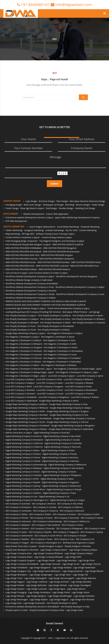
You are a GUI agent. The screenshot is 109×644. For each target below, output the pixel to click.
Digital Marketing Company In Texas (59, 493)
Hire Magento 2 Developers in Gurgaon (24, 347)
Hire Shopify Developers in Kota (55, 319)
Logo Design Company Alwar (19, 557)
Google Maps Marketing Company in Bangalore (73, 426)
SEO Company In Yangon (17, 543)
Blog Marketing (12, 234)
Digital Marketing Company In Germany (60, 457)
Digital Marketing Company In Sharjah (64, 489)
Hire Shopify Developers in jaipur (21, 315)
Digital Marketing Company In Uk (54, 497)
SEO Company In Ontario (17, 528)
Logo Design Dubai (75, 610)
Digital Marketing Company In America (23, 436)
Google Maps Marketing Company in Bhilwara (27, 408)
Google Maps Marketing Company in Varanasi (74, 418)
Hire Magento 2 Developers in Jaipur (22, 337)
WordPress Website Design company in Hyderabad (29, 280)
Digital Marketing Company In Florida (60, 454)
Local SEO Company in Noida (78, 386)
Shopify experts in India (16, 610)
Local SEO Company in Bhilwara (78, 379)
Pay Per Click (71, 230)
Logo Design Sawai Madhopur (46, 571)
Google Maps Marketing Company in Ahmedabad (28, 418)
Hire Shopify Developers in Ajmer (88, 315)
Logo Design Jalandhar (81, 582)
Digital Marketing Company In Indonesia (60, 461)
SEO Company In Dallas (16, 514)
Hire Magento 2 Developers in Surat (60, 355)
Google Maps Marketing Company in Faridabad (27, 426)
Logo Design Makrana (86, 578)
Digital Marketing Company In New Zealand (64, 468)
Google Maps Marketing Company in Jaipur (25, 333)
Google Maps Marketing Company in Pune (69, 415)
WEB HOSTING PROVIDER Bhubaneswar (61, 252)
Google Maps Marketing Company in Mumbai (26, 415)
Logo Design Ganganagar (41, 575)
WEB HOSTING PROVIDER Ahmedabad (23, 252)
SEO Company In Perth (95, 528)
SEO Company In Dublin (89, 514)
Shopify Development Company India (47, 610)
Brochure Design (47, 201)
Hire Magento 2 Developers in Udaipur (65, 333)
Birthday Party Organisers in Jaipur (79, 543)
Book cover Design (32, 205)
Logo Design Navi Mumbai (82, 599)
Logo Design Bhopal (15, 596)
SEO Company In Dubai (40, 514)
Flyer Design (62, 201)
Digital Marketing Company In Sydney (23, 486)
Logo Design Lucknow (36, 589)
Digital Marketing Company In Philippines (62, 475)
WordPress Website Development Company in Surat (80, 294)
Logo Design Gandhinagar (60, 596)
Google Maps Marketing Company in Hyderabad (71, 429)
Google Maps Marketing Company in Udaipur (71, 408)
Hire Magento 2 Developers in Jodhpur (23, 340)
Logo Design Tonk (14, 578)
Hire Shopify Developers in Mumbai (89, 323)
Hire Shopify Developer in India (75, 607)
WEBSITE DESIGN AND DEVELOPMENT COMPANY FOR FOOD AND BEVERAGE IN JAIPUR (45, 305)
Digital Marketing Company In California (24, 443)
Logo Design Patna (61, 592)
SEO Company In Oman (73, 525)
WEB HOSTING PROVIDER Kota (20, 266)
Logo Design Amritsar (59, 582)
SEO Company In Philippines (69, 528)
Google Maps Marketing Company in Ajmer (59, 401)
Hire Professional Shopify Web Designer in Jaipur (28, 244)
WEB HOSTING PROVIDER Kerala (20, 262)
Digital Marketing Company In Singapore (60, 482)
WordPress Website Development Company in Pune (29, 287)
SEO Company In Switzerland (19, 536)
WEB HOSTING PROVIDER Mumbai (53, 262)
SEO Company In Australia (18, 504)
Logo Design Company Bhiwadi (48, 557)
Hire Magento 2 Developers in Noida (60, 347)
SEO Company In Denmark (72, 511)
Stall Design (51, 208)
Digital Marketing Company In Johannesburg (26, 465)
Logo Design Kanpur (15, 589)
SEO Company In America (43, 504)
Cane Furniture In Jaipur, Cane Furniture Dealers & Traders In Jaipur (37, 273)
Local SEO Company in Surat (50, 394)
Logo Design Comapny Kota (18, 553)
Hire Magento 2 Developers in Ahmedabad (63, 351)
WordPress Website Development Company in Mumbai (31, 291)
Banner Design (83, 205)
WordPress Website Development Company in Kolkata (31, 298)
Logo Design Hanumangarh (61, 578)
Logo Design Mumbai (66, 560)
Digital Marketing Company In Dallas (22, 450)
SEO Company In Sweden (17, 539)
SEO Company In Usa (64, 539)
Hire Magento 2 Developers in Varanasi (23, 355)
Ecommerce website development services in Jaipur (29, 217)
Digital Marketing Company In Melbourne (67, 465)
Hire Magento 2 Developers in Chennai (23, 358)
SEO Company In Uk (85, 539)
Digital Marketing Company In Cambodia (63, 443)
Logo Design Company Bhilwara (48, 553)
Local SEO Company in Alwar (50, 383)
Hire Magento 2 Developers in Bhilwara (24, 344)
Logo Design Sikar (62, 575)
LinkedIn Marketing (54, 230)
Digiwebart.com (63, 638)
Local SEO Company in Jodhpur (20, 379)
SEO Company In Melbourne (76, 521)
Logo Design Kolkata (62, 568)
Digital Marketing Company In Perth (22, 479)
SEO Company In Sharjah (75, 536)
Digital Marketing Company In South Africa (25, 489)
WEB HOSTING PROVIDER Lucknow (52, 266)
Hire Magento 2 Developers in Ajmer (58, 337)
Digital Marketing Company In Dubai (58, 450)
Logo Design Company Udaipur (79, 553)
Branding (70, 205)
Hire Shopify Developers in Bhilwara (88, 319)
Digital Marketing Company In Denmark (62, 447)
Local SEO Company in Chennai (79, 394)
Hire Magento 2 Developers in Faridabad (62, 358)
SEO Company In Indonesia (18, 521)
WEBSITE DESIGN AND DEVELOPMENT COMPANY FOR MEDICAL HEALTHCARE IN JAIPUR (46, 301)
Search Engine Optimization (42, 227)
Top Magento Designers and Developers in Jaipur (62, 241)
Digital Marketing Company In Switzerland (61, 486)
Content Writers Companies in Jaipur (22, 237)
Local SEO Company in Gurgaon (48, 386)
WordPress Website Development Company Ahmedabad (32, 284)
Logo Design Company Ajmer (54, 550)
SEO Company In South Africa (48, 536)
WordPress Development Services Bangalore (77, 276)
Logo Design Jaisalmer (72, 571)
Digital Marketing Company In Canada (62, 440)
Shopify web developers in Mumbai (22, 550)
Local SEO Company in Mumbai (20, 390)
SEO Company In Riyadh (40, 532)
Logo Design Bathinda (36, 585)
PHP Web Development (16, 221)
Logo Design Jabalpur (36, 596)
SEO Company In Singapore (66, 532)
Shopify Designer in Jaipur (51, 546)
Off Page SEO (28, 234)
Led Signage (94, 312)
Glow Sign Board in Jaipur (32, 208)
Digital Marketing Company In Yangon (67, 500)
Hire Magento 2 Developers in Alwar (22, 365)
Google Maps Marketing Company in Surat (25, 422)
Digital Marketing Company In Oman (22, 472)
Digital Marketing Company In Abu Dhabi (62, 436)
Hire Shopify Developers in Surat (21, 330)
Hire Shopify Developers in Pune (20, 326)
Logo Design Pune (86, 560)
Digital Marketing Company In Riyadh (23, 482)
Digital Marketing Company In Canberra (24, 447)
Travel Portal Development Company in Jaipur (69, 308)
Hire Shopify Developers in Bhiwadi (22, 323)
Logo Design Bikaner (94, 571)
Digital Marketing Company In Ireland (23, 461)
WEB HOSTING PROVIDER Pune (84, 266)
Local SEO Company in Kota (49, 379)
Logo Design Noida (46, 560)
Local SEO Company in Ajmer (90, 376)
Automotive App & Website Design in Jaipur (25, 308)
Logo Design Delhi (73, 557)
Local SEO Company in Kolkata (85, 397)
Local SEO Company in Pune (49, 390)
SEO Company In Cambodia (18, 511)
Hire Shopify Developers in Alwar (55, 323)
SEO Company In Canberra (45, 511)
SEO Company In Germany (66, 518)
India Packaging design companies (21, 241)
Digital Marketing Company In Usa (21, 497)
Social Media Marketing (68, 227)
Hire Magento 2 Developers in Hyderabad (62, 362)
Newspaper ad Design (53, 205)
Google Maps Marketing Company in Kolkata (26, 429)
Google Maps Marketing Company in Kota (68, 404)
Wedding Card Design (85, 208)
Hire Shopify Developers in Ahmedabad (56, 326)
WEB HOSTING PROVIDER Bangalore (60, 248)
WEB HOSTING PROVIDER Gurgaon (57, 255)
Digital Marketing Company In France (23, 457)
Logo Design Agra (57, 589)
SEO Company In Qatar (16, 532)
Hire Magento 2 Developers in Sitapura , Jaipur (77, 372)
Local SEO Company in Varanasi (20, 394)
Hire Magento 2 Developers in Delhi (60, 344)
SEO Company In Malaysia (18, 525)
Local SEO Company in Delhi (19, 386)
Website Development (33, 214)
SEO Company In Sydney (92, 532)
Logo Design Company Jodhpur (83, 550)
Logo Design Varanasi (50, 564)
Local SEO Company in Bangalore (53, 397)
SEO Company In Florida (17, 518)
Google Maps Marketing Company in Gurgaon (68, 411)
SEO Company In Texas (41, 539)
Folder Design (98, 205)
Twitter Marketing (14, 230)
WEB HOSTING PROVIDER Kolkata (21, 269)
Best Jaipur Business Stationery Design (88, 201)
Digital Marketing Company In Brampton (24, 440)
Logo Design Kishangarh (35, 578)
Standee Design (66, 208)
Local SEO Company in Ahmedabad (81, 390)
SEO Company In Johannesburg (47, 521)
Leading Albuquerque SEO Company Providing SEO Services (33, 312)
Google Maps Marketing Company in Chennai (68, 422)
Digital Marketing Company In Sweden (23, 493)
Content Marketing (88, 230)
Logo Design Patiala (15, 585)
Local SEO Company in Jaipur (61, 376)
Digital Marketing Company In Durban (23, 454)
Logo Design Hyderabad (84, 568)
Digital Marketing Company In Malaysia (23, 468)
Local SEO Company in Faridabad (21, 397)
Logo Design (31, 201)
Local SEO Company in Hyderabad (21, 401)
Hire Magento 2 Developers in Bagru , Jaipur (26, 376)
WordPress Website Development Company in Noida (30, 294)
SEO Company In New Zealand (46, 525)
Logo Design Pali (80, 575)
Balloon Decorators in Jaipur (19, 433)
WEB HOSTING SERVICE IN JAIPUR (68, 244)
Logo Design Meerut (76, 589)
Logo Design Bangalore (39, 568)
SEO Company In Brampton (18, 507)
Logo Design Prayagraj (16, 592)
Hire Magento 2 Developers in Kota (59, 340)
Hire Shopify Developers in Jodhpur (54, 315)
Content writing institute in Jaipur (57, 237)
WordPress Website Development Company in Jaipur (30, 276)
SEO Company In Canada (44, 507)
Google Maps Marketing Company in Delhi (25, 411)
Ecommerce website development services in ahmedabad (32, 607)
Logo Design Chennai (91, 564)
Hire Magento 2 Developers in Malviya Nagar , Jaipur (30, 372)
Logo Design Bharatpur (16, 575)
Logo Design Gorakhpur (39, 592)
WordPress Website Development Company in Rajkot (80, 287)
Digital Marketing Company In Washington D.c (27, 500)
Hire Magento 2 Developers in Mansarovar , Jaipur (29, 369)
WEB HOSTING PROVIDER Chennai (21, 259)
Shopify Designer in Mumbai (78, 546)
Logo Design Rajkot (38, 599)
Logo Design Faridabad (16, 568)
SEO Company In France (41, 518)
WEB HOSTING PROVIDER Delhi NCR (22, 255)
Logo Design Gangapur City (18, 571)
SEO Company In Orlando (42, 528)
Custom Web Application (57, 214)
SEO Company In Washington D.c (46, 543)
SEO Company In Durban (64, 514)
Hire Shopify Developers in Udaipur (22, 319)
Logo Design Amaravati (34, 603)
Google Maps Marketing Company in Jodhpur (26, 404)
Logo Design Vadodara (84, 596)
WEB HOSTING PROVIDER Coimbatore (57, 259)
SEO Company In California (70, 507)
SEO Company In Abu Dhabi (70, 504)
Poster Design (12, 208)
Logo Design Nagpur (58, 599)
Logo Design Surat (70, 564)
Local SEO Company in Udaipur (20, 383)
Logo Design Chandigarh (80, 585)
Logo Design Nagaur (15, 582)
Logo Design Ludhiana (36, 582)
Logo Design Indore (81, 592)
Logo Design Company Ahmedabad (22, 564)
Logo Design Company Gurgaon (20, 560)
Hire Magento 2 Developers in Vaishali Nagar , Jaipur (78, 369)
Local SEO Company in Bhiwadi (79, 383)
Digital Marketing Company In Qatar (57, 479)
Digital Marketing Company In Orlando (23, 475)
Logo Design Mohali (57, 585)
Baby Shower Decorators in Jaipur (21, 546)
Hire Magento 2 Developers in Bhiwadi (59, 365)
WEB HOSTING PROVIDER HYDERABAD (23, 248)
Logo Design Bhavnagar (16, 599)
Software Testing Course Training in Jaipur (55, 234)
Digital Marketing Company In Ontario (59, 472)
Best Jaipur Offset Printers (75, 312)
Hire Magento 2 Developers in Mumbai (23, 351)
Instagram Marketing (34, 230)
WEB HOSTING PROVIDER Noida (86, 262)
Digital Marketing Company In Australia (52, 433)
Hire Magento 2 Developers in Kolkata (23, 362)
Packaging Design (14, 205)
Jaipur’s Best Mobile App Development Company (77, 217)
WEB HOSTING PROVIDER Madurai (54, 269)
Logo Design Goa (13, 603)
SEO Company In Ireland (92, 518)
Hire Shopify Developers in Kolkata (54, 330)
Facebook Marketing (90, 227)
